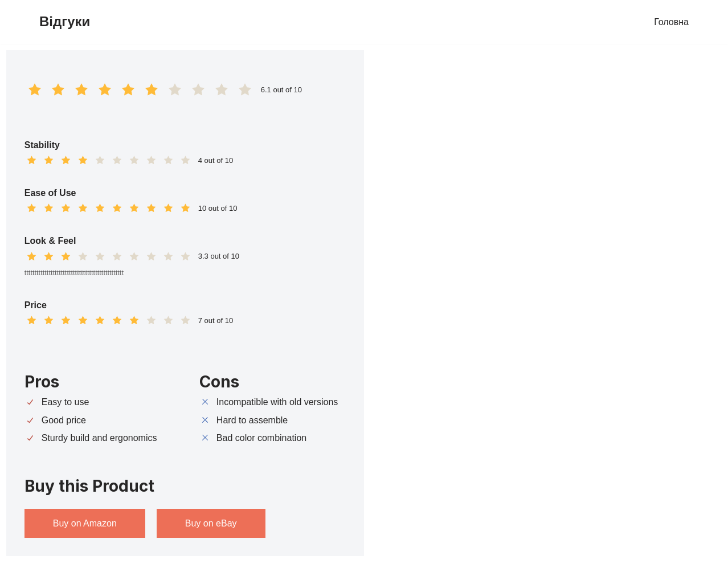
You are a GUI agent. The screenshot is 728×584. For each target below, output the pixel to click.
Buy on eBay (211, 523)
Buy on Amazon (85, 523)
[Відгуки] (65, 22)
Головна (671, 22)
